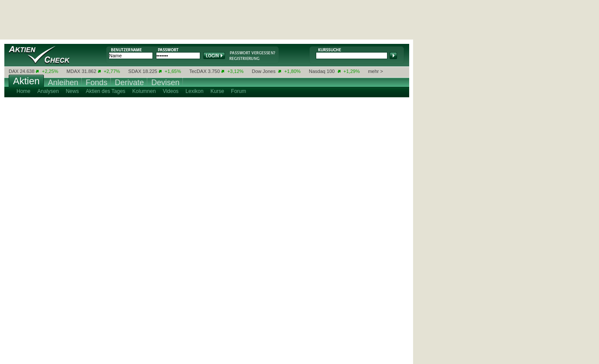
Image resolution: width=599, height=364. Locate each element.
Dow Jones (264, 71)
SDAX (135, 71)
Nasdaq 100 (322, 71)
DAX (14, 71)
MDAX (73, 71)
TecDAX (198, 71)
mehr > (376, 71)
